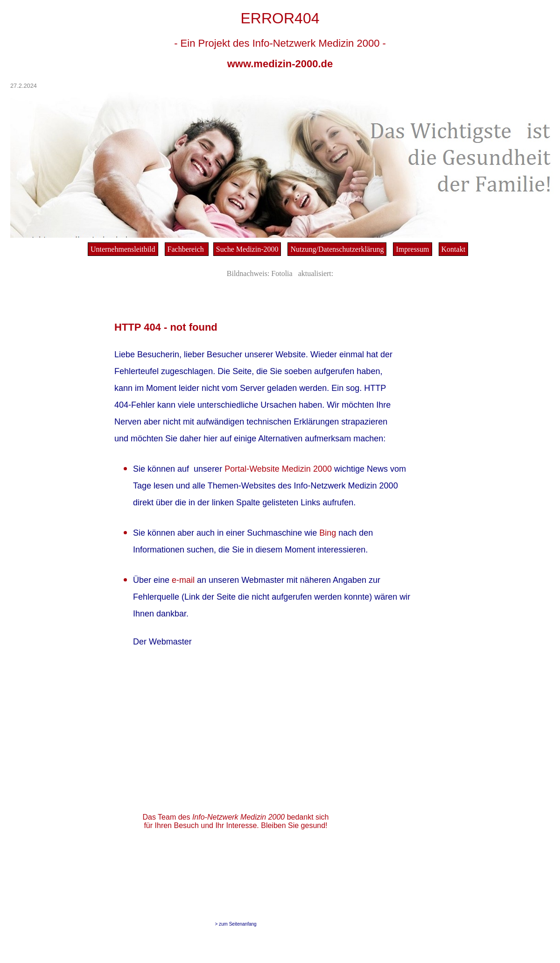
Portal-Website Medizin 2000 (279, 469)
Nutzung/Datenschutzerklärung (337, 249)
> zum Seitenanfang (235, 924)
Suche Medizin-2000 (247, 249)
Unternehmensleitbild (123, 249)
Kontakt (454, 249)
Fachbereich (187, 249)
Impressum (412, 249)
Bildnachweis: (248, 273)
